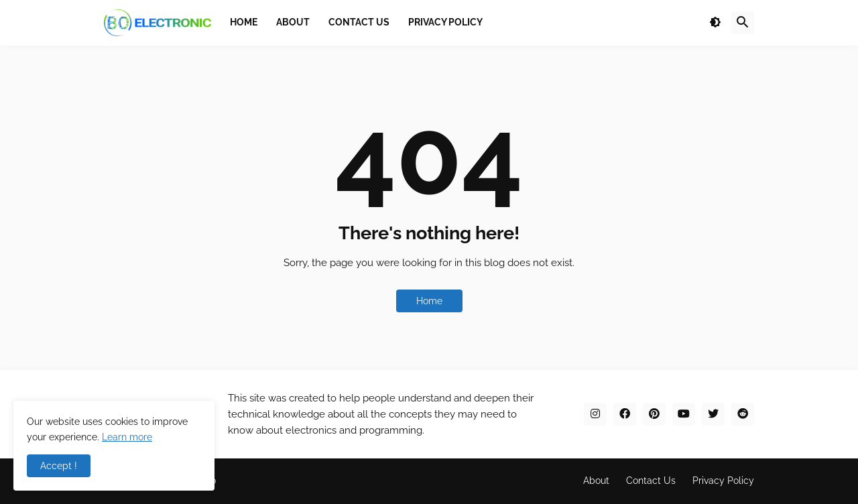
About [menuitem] (293, 22)
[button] (715, 23)
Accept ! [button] (59, 466)
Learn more (127, 437)
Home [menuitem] (244, 22)
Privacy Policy (723, 481)
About (596, 481)
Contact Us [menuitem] (359, 22)
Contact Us (651, 481)
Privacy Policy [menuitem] (445, 22)
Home (429, 301)
